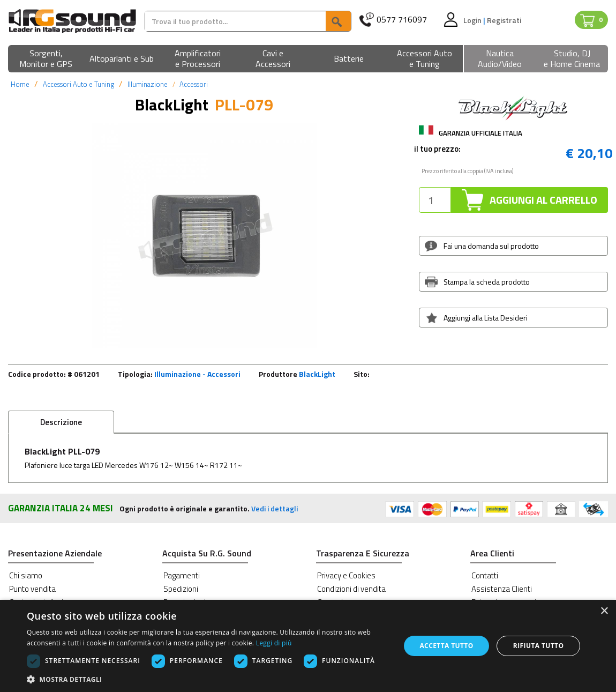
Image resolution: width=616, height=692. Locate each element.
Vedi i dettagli (275, 508)
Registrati (504, 20)
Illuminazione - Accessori (197, 374)
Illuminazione (148, 84)
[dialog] (308, 646)
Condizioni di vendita (351, 589)
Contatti (485, 575)
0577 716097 (402, 20)
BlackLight (317, 374)
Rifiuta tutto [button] (539, 646)
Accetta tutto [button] (446, 646)
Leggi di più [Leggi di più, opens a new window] (274, 643)
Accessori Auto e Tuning (78, 84)
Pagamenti (182, 575)
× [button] (604, 611)
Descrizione (61, 422)
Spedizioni (181, 589)
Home (20, 84)
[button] (46, 59)
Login (473, 20)
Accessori (194, 84)
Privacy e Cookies (346, 575)
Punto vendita (32, 589)
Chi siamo (26, 575)
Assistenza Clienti (502, 589)
